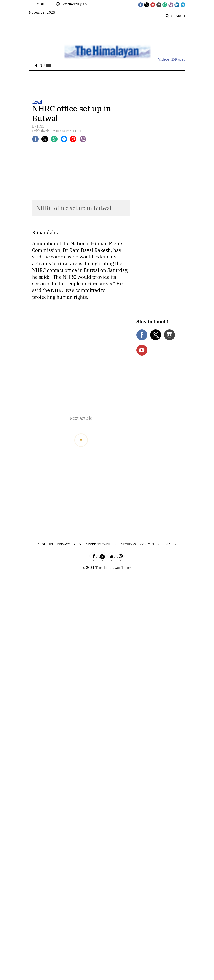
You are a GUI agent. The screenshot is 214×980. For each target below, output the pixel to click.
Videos (164, 59)
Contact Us (150, 544)
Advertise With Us (101, 544)
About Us (45, 544)
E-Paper (178, 59)
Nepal (37, 101)
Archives (128, 544)
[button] (42, 65)
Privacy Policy (69, 544)
